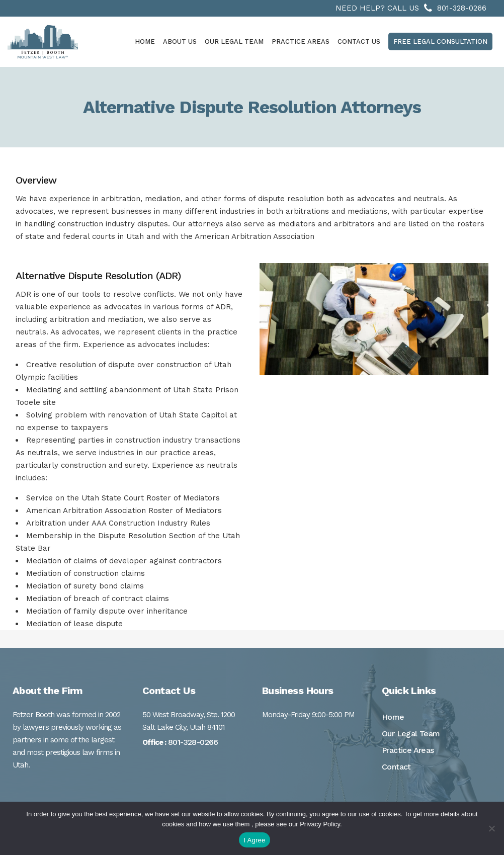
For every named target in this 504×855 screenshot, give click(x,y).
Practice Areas (408, 750)
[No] (491, 828)
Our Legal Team (411, 734)
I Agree (255, 840)
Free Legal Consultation (440, 41)
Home (393, 717)
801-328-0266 (462, 8)
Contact (396, 767)
